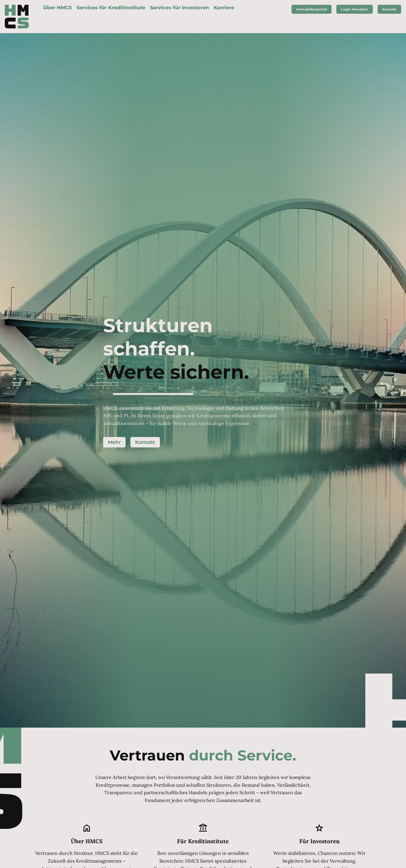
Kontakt (145, 442)
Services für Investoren (180, 8)
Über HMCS (57, 8)
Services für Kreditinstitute (111, 8)
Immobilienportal (312, 9)
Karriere (224, 8)
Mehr (114, 442)
